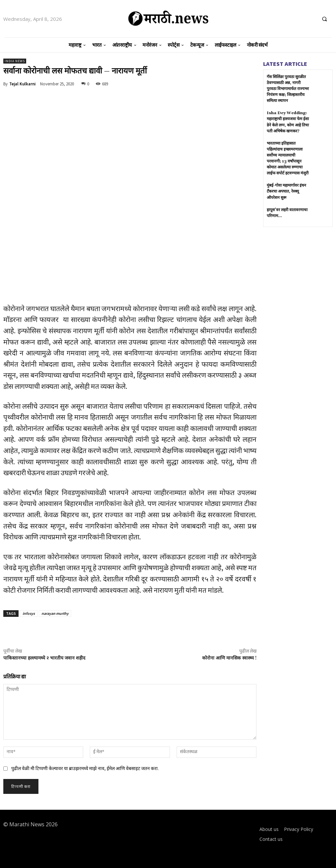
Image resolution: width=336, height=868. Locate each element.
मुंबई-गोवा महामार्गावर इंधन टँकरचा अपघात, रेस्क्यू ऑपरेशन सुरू (286, 191)
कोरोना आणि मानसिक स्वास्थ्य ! (229, 658)
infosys (29, 613)
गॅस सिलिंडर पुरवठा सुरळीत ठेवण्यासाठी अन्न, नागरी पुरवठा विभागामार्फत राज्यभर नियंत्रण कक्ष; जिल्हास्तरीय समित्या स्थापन (288, 89)
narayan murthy (55, 613)
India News (15, 61)
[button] (324, 19)
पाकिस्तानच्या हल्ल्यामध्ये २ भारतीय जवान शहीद (44, 658)
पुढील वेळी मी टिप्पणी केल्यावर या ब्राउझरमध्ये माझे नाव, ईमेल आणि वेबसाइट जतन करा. (85, 768)
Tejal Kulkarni (23, 84)
